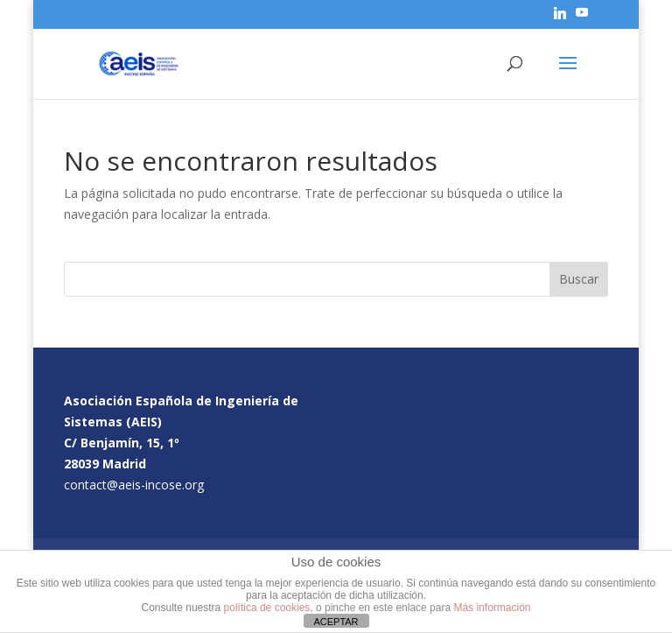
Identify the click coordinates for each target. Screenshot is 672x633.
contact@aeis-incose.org (134, 485)
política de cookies (267, 608)
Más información (492, 608)
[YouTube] (582, 18)
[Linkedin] (560, 18)
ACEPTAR (336, 622)
